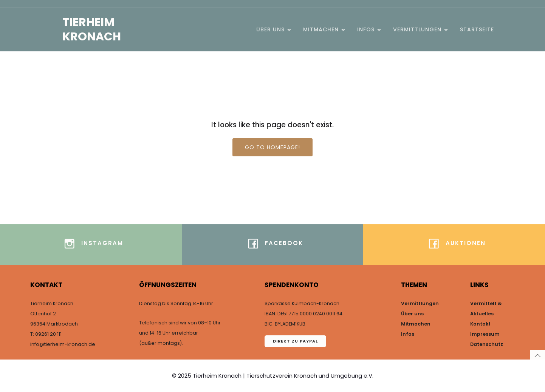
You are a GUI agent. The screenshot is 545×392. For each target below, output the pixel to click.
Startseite (477, 29)
